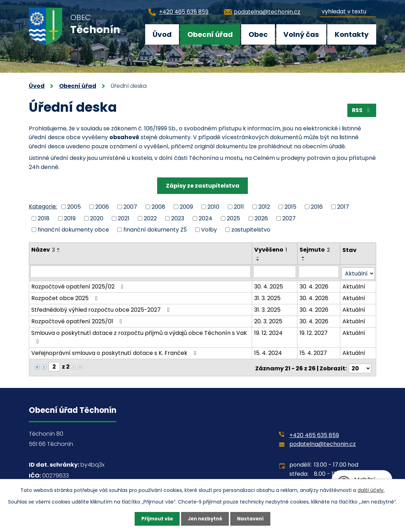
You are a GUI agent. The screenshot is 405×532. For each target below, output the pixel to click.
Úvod (162, 34)
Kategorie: (43, 206)
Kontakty (352, 34)
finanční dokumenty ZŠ (155, 230)
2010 (213, 207)
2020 (97, 218)
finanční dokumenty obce (73, 230)
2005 (74, 207)
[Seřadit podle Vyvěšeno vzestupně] (258, 257)
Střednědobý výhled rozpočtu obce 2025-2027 (102, 308)
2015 (290, 207)
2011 (239, 207)
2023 (178, 218)
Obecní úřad (210, 34)
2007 (130, 207)
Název (43, 250)
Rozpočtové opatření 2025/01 (78, 320)
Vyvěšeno (271, 250)
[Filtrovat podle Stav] (358, 272)
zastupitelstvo (251, 230)
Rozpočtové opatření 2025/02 (79, 285)
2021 (124, 218)
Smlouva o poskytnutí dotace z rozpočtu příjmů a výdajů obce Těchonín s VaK (139, 335)
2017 (343, 207)
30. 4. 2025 (269, 285)
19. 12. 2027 (314, 331)
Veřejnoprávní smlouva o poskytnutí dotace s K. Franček (115, 351)
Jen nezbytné (205, 519)
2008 (158, 207)
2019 (70, 218)
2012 (264, 207)
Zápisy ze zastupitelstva (203, 186)
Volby (209, 230)
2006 (102, 207)
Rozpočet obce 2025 (66, 296)
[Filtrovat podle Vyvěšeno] (275, 272)
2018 (44, 218)
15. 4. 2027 (314, 351)
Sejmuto (315, 250)
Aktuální (354, 285)
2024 (205, 218)
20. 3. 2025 (269, 320)
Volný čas (301, 34)
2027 (289, 218)
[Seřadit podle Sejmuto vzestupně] (304, 257)
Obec (258, 34)
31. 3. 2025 (268, 296)
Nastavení (252, 519)
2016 (317, 207)
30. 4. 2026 (314, 285)
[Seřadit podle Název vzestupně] (59, 249)
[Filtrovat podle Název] (141, 272)
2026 (261, 218)
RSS (361, 111)
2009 (186, 207)
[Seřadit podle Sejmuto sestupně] (304, 260)
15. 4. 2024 (268, 351)
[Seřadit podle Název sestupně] (59, 252)
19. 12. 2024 (269, 331)
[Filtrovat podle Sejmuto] (319, 272)
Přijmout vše (155, 519)
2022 (150, 218)
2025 (233, 218)
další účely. (371, 490)
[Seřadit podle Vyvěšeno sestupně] (258, 260)
